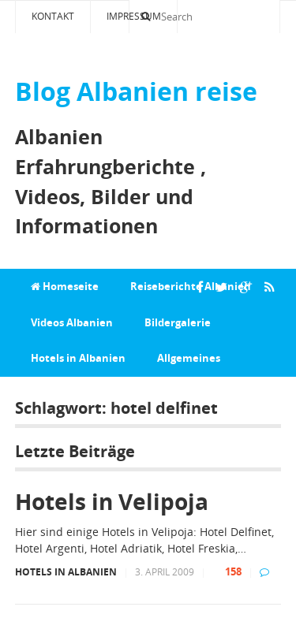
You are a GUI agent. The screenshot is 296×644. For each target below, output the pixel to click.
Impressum (134, 16)
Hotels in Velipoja (112, 501)
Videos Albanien (72, 322)
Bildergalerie (178, 322)
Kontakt (53, 16)
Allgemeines (189, 358)
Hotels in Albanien (78, 358)
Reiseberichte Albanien (191, 286)
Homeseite (65, 286)
